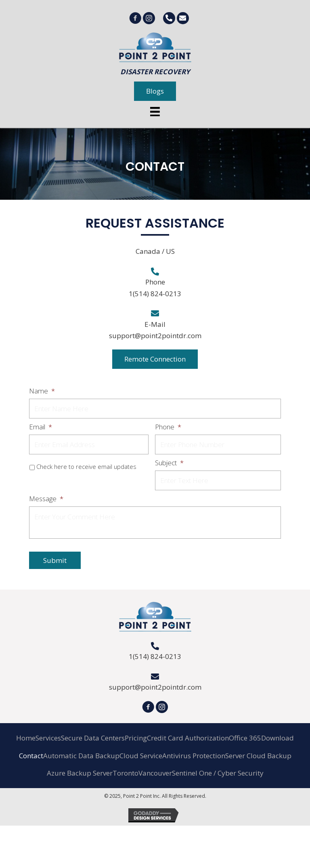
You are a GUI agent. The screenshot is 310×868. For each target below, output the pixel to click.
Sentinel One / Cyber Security (218, 773)
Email (41, 427)
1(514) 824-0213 (155, 294)
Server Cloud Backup (258, 756)
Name (42, 391)
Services (48, 738)
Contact (31, 756)
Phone (168, 427)
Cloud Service (141, 756)
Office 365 (245, 738)
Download (278, 738)
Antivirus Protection (194, 756)
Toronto (126, 773)
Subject (169, 463)
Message (46, 499)
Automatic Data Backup (81, 756)
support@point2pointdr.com (155, 336)
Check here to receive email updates (86, 466)
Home (26, 738)
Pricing (136, 738)
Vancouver (155, 773)
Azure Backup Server (80, 773)
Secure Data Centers (93, 738)
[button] (155, 91)
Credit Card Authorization (188, 738)
